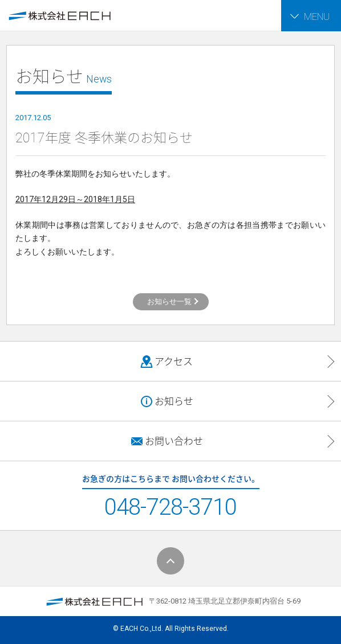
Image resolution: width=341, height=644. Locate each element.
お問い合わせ (167, 441)
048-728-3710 (170, 507)
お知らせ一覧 (169, 302)
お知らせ (167, 401)
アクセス (166, 362)
